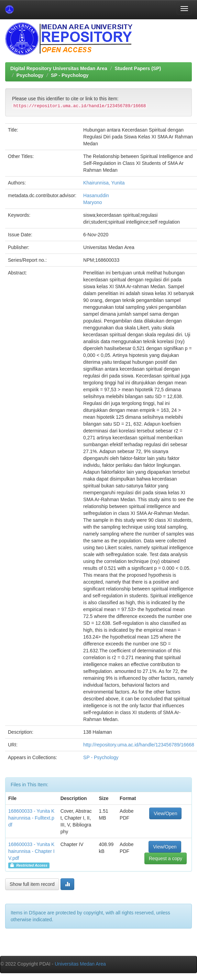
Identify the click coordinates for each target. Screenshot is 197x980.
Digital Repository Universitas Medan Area (59, 68)
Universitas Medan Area (80, 964)
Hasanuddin (96, 195)
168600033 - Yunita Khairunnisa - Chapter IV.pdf (31, 851)
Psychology (30, 75)
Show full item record (32, 884)
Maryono (92, 202)
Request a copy (166, 858)
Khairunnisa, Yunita (104, 183)
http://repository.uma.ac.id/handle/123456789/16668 (139, 745)
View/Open (165, 813)
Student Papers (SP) (138, 68)
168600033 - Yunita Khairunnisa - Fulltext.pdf (31, 818)
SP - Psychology (70, 75)
